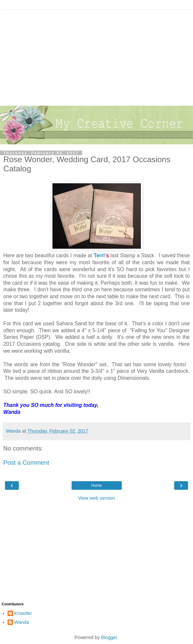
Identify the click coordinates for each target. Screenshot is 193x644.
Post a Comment (26, 463)
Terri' (100, 255)
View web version (97, 498)
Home (96, 485)
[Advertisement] (96, 56)
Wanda (22, 622)
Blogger (109, 637)
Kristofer (23, 613)
